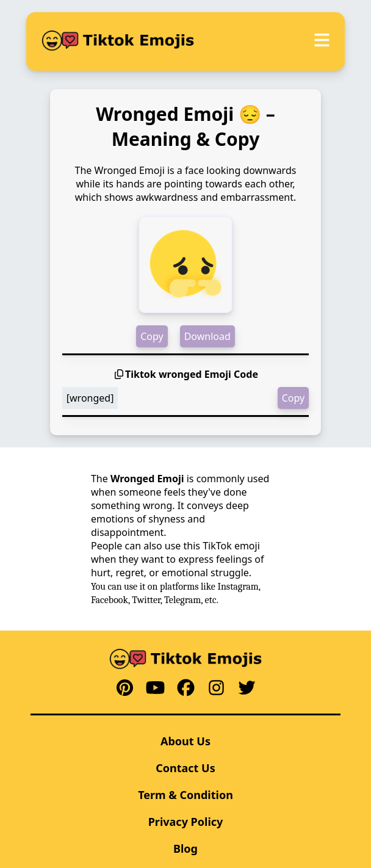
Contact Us (185, 768)
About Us (185, 741)
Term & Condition (185, 795)
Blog (185, 848)
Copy (152, 336)
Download (207, 336)
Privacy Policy (186, 822)
